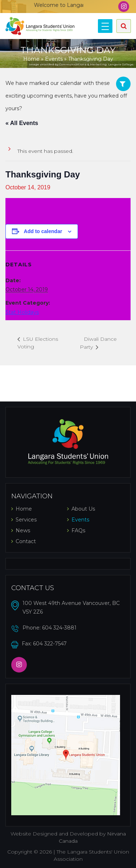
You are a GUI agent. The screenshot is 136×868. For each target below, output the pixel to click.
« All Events (22, 123)
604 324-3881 (59, 628)
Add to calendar (43, 231)
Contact (26, 541)
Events (54, 59)
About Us (83, 509)
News (23, 530)
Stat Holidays (22, 312)
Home (31, 59)
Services (26, 520)
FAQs (78, 530)
